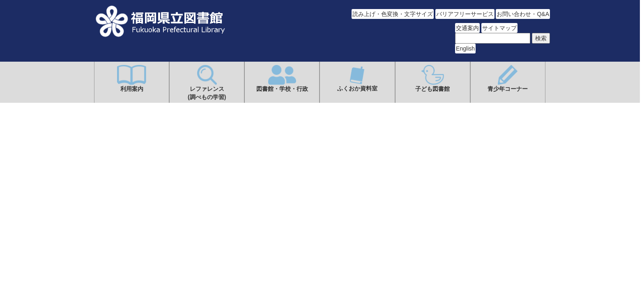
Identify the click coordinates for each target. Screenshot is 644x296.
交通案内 (467, 28)
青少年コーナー (508, 79)
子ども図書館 (432, 79)
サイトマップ (499, 28)
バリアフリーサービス (465, 14)
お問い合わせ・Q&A (523, 14)
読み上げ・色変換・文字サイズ (393, 14)
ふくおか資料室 (357, 78)
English (465, 49)
